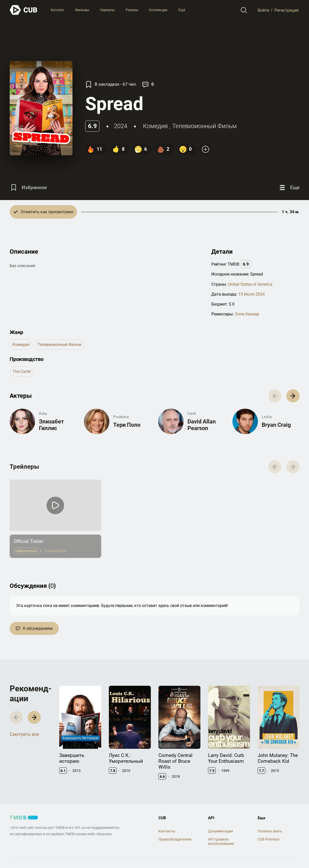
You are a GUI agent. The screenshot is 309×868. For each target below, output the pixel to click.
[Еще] (289, 187)
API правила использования (221, 841)
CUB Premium (269, 839)
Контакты (167, 831)
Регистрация (286, 10)
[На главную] (24, 10)
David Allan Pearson (202, 425)
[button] (293, 396)
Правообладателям (175, 839)
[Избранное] (28, 187)
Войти (263, 10)
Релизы (132, 10)
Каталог (57, 10)
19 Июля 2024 (252, 294)
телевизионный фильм (204, 126)
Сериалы (107, 10)
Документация (220, 831)
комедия (155, 126)
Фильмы (82, 10)
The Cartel (22, 371)
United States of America (250, 284)
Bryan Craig (276, 425)
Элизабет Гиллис (51, 425)
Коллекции (158, 10)
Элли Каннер (247, 314)
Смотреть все (24, 734)
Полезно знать (270, 831)
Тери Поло (127, 425)
